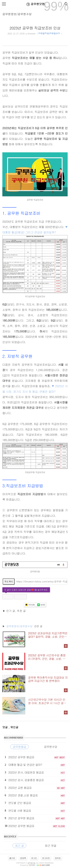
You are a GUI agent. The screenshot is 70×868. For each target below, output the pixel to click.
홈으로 (12, 858)
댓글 (5, 727)
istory (32, 865)
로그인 (34, 858)
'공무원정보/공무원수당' (19, 626)
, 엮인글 (13, 727)
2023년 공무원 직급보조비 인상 (35, 28)
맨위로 (58, 858)
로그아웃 (46, 858)
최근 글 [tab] (19, 846)
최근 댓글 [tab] (51, 846)
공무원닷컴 (35, 4)
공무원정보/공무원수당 (17, 14)
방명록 (23, 858)
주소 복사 (9, 581)
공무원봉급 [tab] (19, 747)
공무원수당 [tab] (51, 747)
